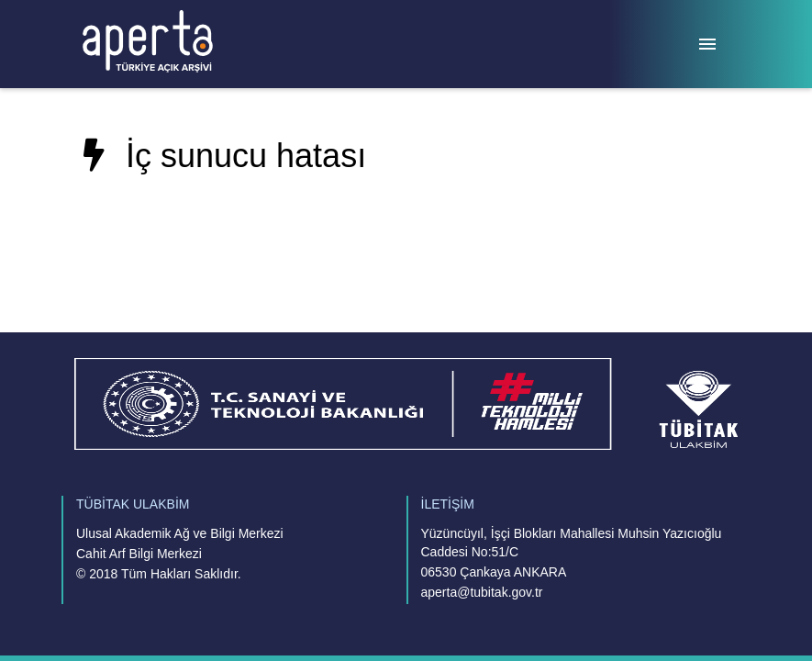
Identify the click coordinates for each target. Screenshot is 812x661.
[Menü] (707, 44)
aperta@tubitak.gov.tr (482, 592)
